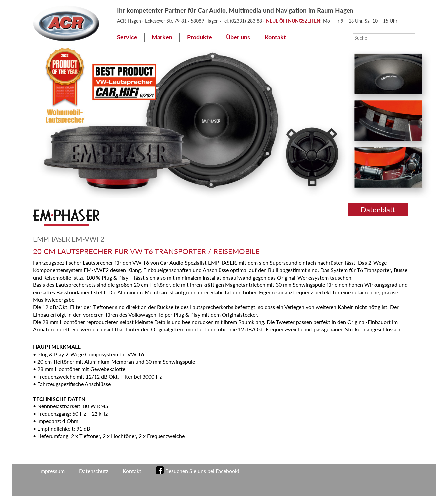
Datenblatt (378, 209)
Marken (162, 37)
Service (127, 37)
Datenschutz (94, 471)
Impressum (52, 471)
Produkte (199, 37)
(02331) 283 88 (247, 21)
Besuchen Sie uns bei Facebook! (202, 471)
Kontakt (275, 37)
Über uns (238, 37)
